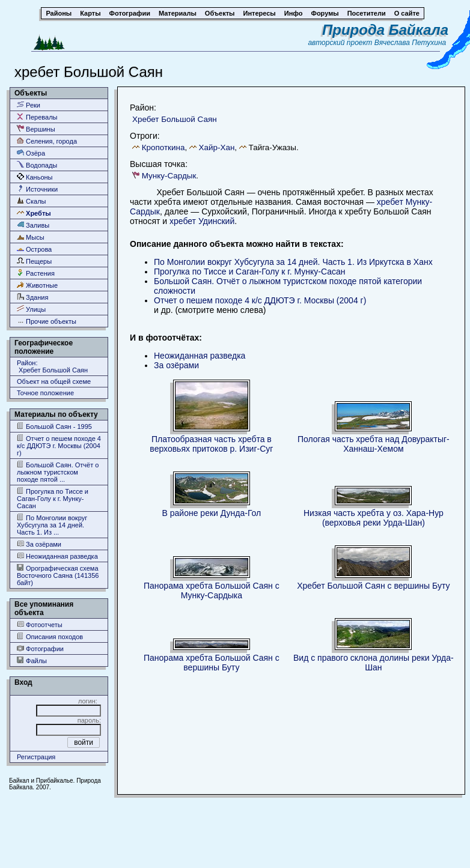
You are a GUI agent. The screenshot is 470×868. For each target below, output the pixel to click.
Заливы (33, 225)
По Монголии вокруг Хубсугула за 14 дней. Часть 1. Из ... (52, 525)
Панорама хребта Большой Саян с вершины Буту (212, 663)
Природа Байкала (385, 30)
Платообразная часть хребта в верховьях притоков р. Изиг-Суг (211, 444)
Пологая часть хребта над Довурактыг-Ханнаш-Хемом (374, 444)
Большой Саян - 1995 (54, 426)
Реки (29, 105)
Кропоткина (163, 147)
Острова (34, 249)
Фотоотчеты (40, 624)
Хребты (34, 213)
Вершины (36, 129)
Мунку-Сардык (169, 176)
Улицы (31, 309)
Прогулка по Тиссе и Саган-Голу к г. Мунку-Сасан (53, 498)
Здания (32, 297)
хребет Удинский (202, 221)
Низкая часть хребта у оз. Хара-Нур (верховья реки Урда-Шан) (374, 518)
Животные (37, 285)
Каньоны (35, 177)
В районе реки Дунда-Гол (212, 513)
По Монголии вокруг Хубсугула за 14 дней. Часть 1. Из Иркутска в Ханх (293, 262)
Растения (36, 273)
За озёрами (39, 544)
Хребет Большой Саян (175, 119)
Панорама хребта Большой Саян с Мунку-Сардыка (212, 590)
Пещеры (34, 261)
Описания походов (50, 636)
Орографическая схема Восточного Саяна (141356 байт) (58, 575)
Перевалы (37, 117)
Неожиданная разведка (57, 556)
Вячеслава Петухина (410, 43)
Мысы (31, 237)
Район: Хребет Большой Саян (52, 366)
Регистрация (36, 757)
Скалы (32, 201)
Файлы (32, 660)
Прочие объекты (47, 321)
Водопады (37, 165)
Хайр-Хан (217, 147)
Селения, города (47, 141)
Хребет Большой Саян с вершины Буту (373, 586)
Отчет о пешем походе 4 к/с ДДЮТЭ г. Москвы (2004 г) (59, 445)
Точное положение (45, 393)
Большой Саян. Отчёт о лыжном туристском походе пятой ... (58, 472)
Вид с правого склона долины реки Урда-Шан (374, 663)
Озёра (31, 153)
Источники (37, 189)
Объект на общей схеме (54, 381)
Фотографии (40, 648)
